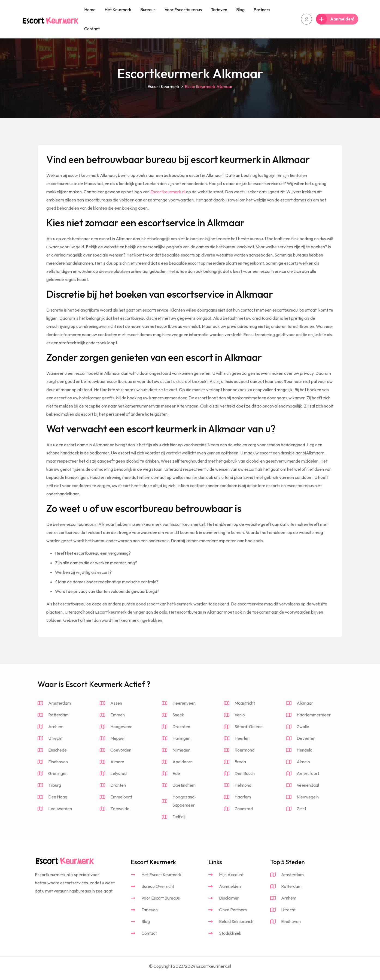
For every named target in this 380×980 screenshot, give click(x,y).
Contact (92, 29)
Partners (262, 10)
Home (90, 10)
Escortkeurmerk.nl (168, 192)
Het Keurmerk (118, 10)
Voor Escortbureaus (183, 10)
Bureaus (148, 10)
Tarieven (219, 10)
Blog (240, 10)
